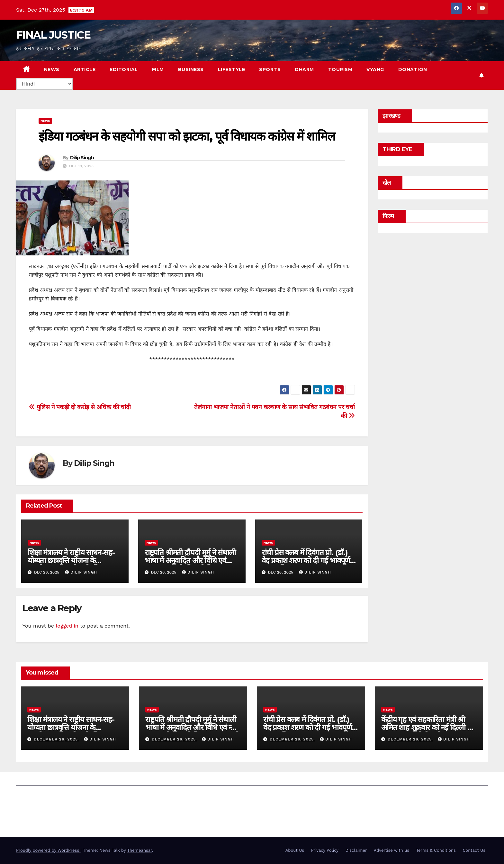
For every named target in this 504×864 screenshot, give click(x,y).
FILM (158, 69)
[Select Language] (45, 84)
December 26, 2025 (57, 739)
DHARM (304, 69)
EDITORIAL (124, 69)
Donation (413, 69)
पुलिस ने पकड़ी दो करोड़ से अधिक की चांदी (80, 407)
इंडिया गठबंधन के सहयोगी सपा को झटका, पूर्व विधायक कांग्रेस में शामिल (187, 136)
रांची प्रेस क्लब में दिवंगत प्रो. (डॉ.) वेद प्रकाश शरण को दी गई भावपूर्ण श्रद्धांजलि (306, 561)
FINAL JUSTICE (53, 35)
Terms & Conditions (436, 850)
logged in (67, 626)
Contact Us (474, 850)
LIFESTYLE (232, 69)
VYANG (375, 69)
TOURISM (340, 69)
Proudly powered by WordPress (48, 850)
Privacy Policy (325, 850)
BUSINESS (191, 69)
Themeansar (140, 850)
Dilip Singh (82, 158)
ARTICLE (85, 69)
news (45, 121)
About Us (295, 850)
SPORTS (270, 69)
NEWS (52, 69)
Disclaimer (356, 850)
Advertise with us (392, 850)
